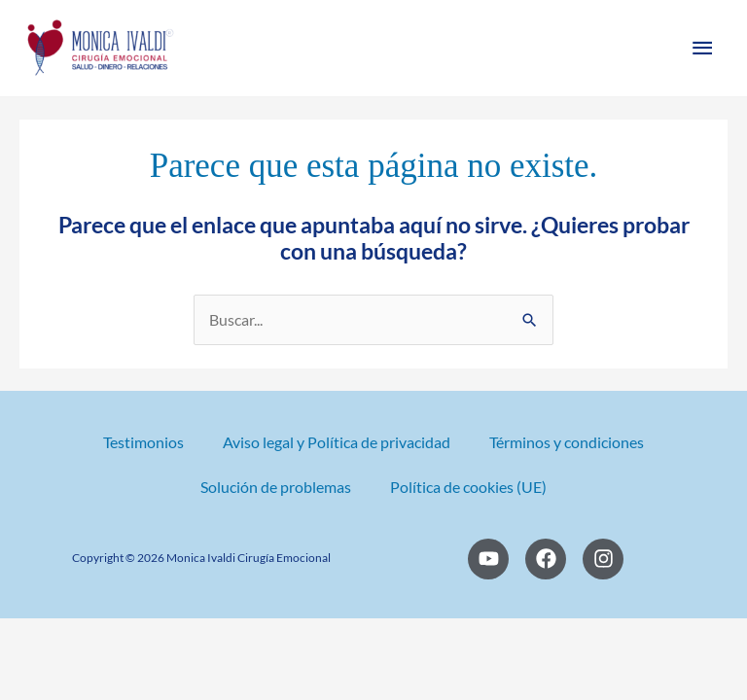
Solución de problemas (276, 487)
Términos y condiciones (567, 442)
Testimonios (143, 442)
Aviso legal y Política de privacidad (337, 442)
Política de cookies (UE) (468, 487)
